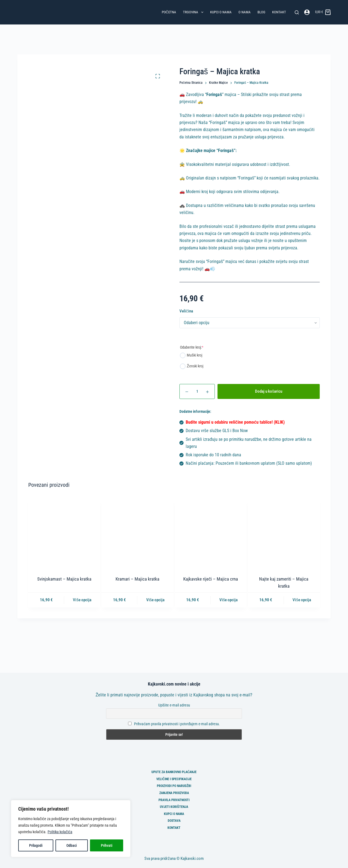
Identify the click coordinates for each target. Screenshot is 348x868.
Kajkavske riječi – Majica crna (211, 579)
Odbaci (72, 845)
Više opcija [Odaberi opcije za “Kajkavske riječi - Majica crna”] (229, 600)
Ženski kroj (192, 366)
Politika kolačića (60, 832)
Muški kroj (191, 355)
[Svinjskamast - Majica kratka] (64, 533)
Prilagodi (36, 845)
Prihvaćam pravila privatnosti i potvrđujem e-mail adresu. (177, 724)
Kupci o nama (221, 12)
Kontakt (279, 12)
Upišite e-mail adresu (174, 705)
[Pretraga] (297, 12)
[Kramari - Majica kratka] (137, 533)
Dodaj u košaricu (269, 391)
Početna (169, 12)
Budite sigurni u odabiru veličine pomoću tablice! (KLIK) (235, 422)
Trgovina (194, 12)
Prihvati (107, 845)
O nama (245, 12)
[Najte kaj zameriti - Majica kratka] (284, 533)
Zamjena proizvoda (174, 793)
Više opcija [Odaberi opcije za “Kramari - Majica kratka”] (156, 600)
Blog (261, 12)
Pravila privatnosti (174, 800)
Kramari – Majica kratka (137, 579)
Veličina (186, 311)
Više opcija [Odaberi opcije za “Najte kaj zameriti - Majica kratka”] (302, 600)
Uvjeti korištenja (174, 807)
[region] (71, 829)
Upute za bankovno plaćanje (174, 772)
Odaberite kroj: (192, 347)
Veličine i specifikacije (174, 779)
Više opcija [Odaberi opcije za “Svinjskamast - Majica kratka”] (82, 600)
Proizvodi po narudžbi (174, 786)
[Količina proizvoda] (197, 391)
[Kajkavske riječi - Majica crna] (211, 533)
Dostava (174, 821)
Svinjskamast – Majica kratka (64, 579)
